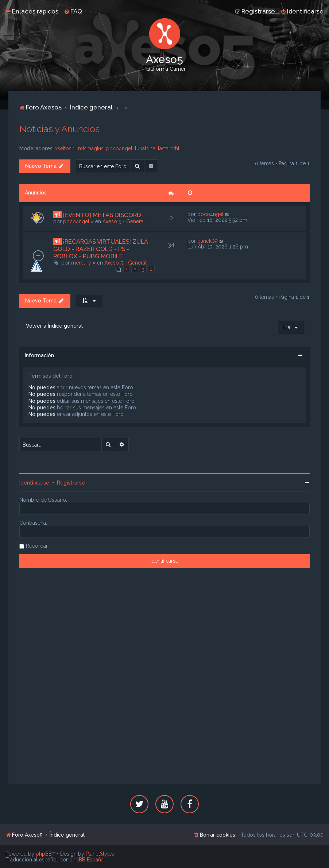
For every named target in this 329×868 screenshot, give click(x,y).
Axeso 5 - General (124, 221)
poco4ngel (119, 148)
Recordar (37, 546)
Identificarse (34, 483)
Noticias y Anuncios (59, 129)
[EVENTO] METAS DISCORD (102, 215)
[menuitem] (73, 11)
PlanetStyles (100, 854)
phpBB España (86, 860)
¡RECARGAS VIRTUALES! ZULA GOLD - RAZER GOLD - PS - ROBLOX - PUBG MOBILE (100, 249)
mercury (81, 263)
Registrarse (71, 483)
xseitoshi (65, 148)
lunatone (145, 148)
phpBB (44, 854)
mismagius (91, 148)
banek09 (208, 241)
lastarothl (169, 148)
